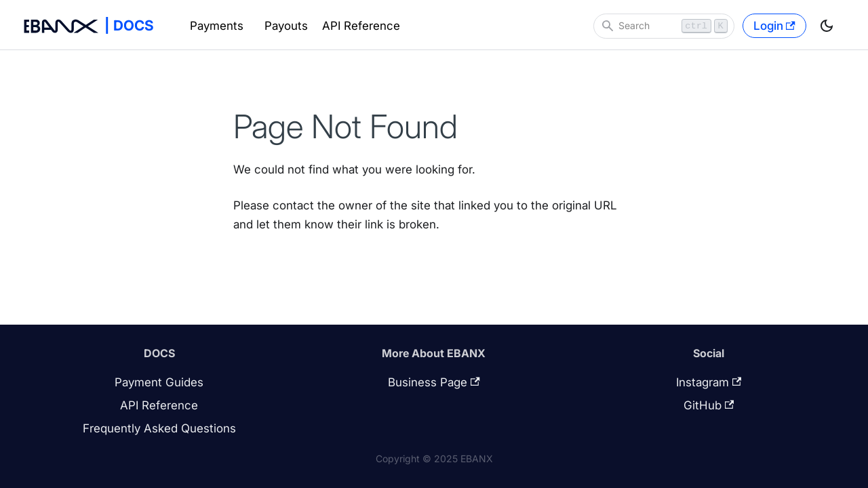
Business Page (434, 382)
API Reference (361, 26)
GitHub (709, 405)
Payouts (286, 26)
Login (774, 26)
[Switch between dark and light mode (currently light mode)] (827, 26)
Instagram (709, 382)
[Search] (664, 26)
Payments (217, 26)
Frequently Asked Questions (159, 428)
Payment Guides (159, 382)
